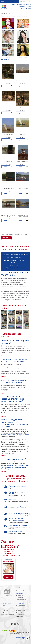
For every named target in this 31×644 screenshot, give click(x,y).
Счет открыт (23, 108)
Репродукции (19, 607)
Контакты (29, 4)
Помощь (14, 4)
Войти (22, 8)
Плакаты (18, 609)
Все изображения (20, 614)
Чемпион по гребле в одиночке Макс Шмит (23, 216)
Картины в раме (19, 613)
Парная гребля (8, 162)
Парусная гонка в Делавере (23, 81)
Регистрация (28, 8)
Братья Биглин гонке (23, 189)
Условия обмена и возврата (8, 614)
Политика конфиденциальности (15, 634)
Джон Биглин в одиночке (23, 162)
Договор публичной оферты (22, 632)
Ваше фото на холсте (21, 611)
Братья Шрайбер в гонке (8, 189)
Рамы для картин (20, 616)
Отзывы (29, 6)
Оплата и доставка (21, 4)
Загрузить (8, 577)
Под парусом (23, 135)
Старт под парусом (8, 135)
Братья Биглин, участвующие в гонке (8, 216)
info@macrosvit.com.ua (11, 555)
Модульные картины (20, 605)
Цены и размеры (22, 6)
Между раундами (8, 81)
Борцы (8, 108)
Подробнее (6, 238)
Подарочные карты (20, 618)
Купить (6, 86)
